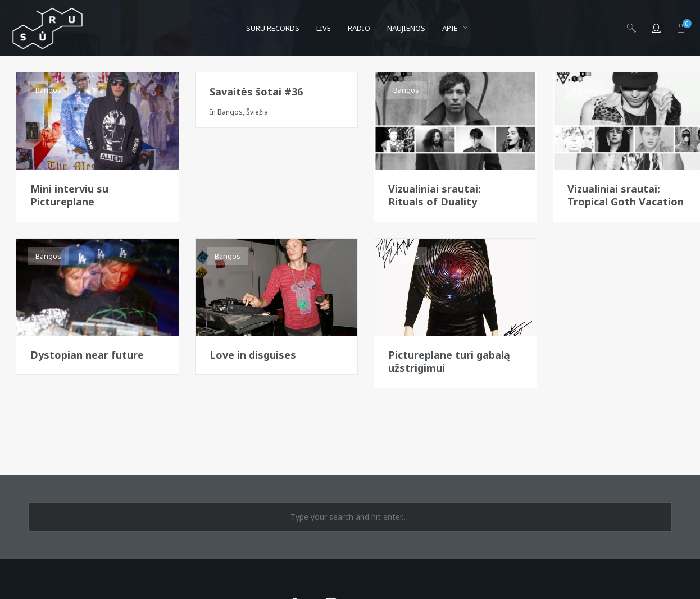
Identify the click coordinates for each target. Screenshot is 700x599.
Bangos (48, 90)
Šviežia (257, 112)
